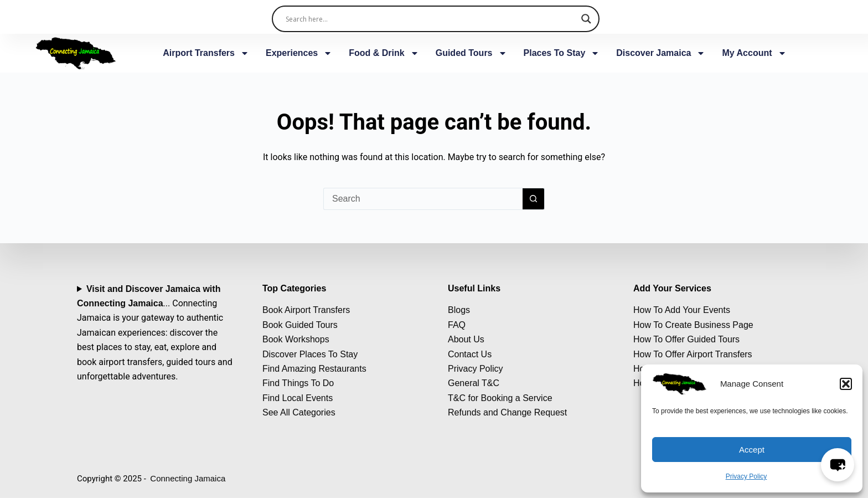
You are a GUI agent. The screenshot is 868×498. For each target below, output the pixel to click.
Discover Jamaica (661, 53)
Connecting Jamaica (188, 478)
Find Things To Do (298, 383)
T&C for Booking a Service (500, 398)
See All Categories (299, 412)
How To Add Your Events (682, 310)
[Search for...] (423, 199)
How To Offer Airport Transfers (693, 354)
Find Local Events (298, 398)
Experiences (299, 53)
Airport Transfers (206, 53)
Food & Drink (384, 53)
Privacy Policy (746, 476)
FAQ (457, 325)
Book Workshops (296, 339)
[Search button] (534, 199)
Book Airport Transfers (306, 310)
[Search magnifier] (586, 19)
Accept (752, 450)
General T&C (474, 383)
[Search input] (431, 19)
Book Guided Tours (300, 325)
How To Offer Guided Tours (686, 339)
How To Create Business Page (693, 325)
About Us (466, 339)
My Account (754, 53)
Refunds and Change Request (507, 412)
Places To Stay (562, 53)
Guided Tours (471, 53)
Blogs (459, 310)
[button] (846, 384)
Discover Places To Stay (310, 354)
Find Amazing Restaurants (314, 369)
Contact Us (470, 354)
